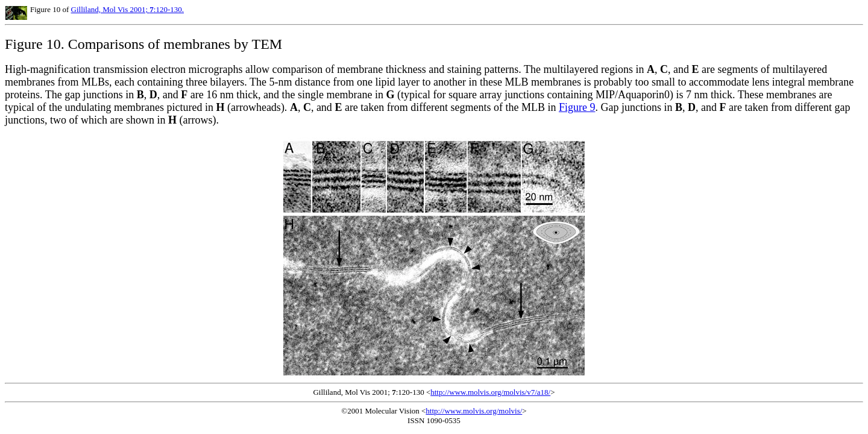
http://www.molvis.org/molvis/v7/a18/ (490, 392)
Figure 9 (577, 107)
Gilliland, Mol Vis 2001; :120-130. (128, 9)
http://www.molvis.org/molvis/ (474, 411)
